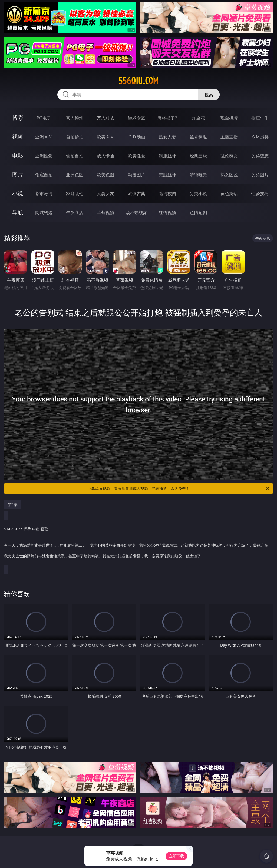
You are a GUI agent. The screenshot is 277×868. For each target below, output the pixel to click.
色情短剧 (198, 212)
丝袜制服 (198, 137)
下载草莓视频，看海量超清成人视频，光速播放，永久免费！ (179, 488)
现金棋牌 (229, 118)
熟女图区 (229, 175)
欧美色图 (105, 175)
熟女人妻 (167, 137)
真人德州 (75, 118)
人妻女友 (105, 194)
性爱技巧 (260, 194)
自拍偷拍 (75, 137)
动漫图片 (137, 175)
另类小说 (198, 194)
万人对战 (105, 118)
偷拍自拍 (75, 156)
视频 (18, 137)
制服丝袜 (167, 156)
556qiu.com (138, 81)
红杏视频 (167, 212)
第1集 (13, 505)
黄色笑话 (229, 194)
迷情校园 (167, 194)
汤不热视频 (137, 212)
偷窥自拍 (44, 175)
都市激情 (44, 194)
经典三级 (198, 156)
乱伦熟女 (229, 156)
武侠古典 (137, 194)
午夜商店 (75, 212)
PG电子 (44, 118)
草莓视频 (105, 212)
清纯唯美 (198, 175)
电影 (18, 156)
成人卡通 (105, 156)
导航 (18, 212)
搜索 (209, 95)
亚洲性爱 (44, 156)
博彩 (18, 118)
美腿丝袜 (167, 175)
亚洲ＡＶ (44, 137)
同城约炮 (44, 212)
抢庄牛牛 (260, 118)
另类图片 (260, 175)
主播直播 (229, 137)
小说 (18, 193)
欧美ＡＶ (105, 137)
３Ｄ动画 (137, 137)
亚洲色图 (75, 175)
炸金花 (198, 118)
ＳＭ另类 (260, 137)
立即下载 (176, 856)
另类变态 (260, 156)
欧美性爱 (137, 156)
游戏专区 (137, 118)
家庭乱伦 (75, 194)
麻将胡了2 (167, 118)
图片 (18, 174)
